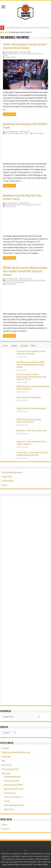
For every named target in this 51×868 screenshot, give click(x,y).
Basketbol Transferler (12, 281)
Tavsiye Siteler (7, 477)
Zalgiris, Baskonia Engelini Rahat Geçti (31, 408)
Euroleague (16, 133)
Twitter (4, 825)
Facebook (5, 829)
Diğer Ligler (6, 773)
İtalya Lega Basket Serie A (14, 789)
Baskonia (8, 133)
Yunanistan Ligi (9, 793)
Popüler (14, 346)
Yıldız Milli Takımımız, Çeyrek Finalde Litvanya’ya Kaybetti (27, 28)
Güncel (5, 346)
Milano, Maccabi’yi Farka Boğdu (29, 397)
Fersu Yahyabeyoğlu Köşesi (12, 472)
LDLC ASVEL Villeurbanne (31, 54)
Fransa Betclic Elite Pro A (13, 54)
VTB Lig (7, 801)
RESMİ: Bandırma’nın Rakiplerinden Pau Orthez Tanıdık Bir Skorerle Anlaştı (25, 271)
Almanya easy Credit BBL (13, 785)
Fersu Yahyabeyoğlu (11, 52)
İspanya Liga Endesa (12, 781)
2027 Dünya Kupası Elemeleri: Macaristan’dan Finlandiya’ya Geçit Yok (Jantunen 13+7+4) (31, 377)
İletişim (4, 485)
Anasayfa (5, 32)
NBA (3, 761)
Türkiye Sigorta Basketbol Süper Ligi (16, 752)
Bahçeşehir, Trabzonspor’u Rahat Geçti (32, 431)
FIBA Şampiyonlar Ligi (28, 281)
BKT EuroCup (7, 765)
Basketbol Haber (11, 205)
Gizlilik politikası (8, 481)
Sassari (22, 282)
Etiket (33, 346)
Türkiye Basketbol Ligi (12, 777)
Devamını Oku (9, 114)
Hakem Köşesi (9, 809)
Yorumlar (24, 346)
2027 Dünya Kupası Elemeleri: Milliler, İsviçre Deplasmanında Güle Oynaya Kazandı (31, 365)
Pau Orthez (25, 133)
